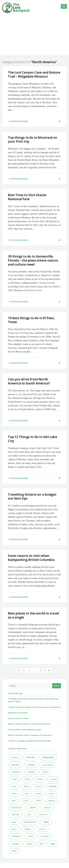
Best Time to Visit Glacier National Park (27, 197)
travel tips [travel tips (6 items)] (45, 836)
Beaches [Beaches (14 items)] (16, 765)
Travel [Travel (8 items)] (30, 836)
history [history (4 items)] (39, 786)
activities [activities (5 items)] (15, 757)
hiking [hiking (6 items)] (26, 786)
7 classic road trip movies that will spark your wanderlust (34, 707)
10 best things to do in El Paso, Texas (31, 320)
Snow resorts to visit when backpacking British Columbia (31, 558)
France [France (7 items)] (40, 779)
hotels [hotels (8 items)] (14, 793)
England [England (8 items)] (31, 772)
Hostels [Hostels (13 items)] (53, 786)
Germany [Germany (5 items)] (54, 779)
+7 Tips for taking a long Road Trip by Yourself (29, 741)
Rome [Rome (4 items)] (29, 814)
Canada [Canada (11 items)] (31, 765)
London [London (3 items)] (26, 801)
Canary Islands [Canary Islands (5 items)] (48, 765)
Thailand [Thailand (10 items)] (16, 836)
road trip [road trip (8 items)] (15, 814)
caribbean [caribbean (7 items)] (16, 772)
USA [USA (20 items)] (53, 844)
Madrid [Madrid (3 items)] (38, 801)
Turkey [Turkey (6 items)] (29, 844)
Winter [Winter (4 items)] (14, 851)
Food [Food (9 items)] (27, 779)
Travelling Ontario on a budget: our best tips (32, 496)
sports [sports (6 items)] (14, 829)
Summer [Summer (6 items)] (28, 829)
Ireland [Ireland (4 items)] (39, 794)
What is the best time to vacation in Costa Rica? (30, 735)
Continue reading (34, 121)
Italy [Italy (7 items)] (13, 801)
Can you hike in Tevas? (18, 718)
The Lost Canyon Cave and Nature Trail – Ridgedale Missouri (34, 74)
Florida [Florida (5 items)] (14, 779)
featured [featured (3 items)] (45, 772)
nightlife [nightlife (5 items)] (33, 808)
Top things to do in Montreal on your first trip (32, 139)
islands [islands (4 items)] (51, 794)
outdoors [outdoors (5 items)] (47, 808)
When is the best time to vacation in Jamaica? (29, 724)
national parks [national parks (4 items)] (17, 808)
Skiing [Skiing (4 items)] (14, 822)
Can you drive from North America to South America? (29, 381)
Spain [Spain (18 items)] (46, 822)
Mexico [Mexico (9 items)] (52, 801)
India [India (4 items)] (27, 794)
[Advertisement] (34, 36)
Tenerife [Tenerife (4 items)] (42, 829)
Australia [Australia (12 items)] (30, 757)
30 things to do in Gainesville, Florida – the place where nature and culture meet (33, 260)
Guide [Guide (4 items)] (14, 786)
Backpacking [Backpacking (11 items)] (48, 757)
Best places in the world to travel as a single (33, 615)
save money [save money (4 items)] (43, 814)
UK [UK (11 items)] (41, 844)
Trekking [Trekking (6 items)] (15, 844)
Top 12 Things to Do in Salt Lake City (32, 439)
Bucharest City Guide (18, 713)
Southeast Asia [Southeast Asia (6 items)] (30, 822)
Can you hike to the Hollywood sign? (25, 730)
